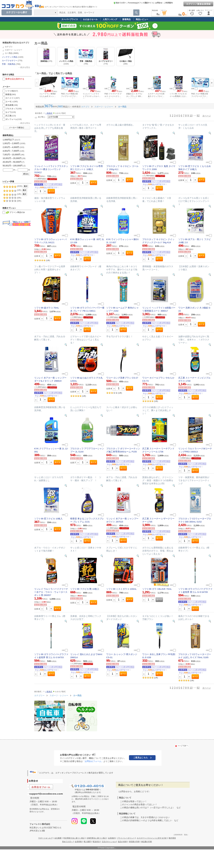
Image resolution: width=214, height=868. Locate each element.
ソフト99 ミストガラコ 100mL (121, 589)
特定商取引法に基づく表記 (74, 838)
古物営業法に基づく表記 (96, 838)
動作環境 (172, 838)
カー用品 (9, 53)
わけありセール (90, 19)
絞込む (26, 174)
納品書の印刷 (147, 842)
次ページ (207, 116)
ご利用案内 (168, 3)
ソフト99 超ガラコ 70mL (47, 308)
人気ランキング (110, 19)
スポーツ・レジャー (14, 50)
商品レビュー (142, 19)
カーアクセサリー (10, 61)
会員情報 (78, 842)
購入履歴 (87, 842)
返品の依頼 (122, 842)
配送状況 (96, 842)
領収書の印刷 (134, 842)
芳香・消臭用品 (9, 64)
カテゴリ (9, 47)
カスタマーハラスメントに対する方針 (152, 838)
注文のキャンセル (109, 842)
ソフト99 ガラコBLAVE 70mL (157, 589)
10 (191, 116)
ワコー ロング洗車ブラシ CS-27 (122, 378)
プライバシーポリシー (126, 838)
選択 (26, 186)
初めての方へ (120, 3)
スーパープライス (70, 19)
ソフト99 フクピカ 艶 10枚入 (85, 589)
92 (198, 116)
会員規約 (112, 838)
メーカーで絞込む (17, 128)
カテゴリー (39, 695)
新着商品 (126, 19)
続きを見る (25, 67)
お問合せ (159, 3)
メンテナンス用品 (10, 57)
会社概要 (58, 838)
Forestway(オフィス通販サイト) (141, 3)
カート (51, 191)
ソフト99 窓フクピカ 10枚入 (48, 519)
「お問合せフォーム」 (93, 761)
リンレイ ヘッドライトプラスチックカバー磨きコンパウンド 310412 (51, 169)
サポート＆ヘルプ (45, 838)
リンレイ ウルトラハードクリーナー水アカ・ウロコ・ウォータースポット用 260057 (51, 592)
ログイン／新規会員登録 (198, 4)
